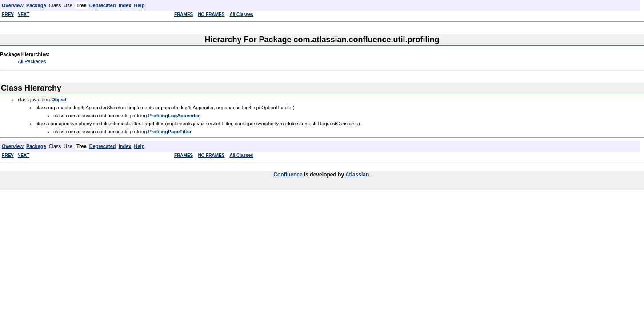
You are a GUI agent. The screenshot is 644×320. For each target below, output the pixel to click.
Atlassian (357, 175)
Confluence (288, 175)
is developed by (324, 175)
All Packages (32, 61)
